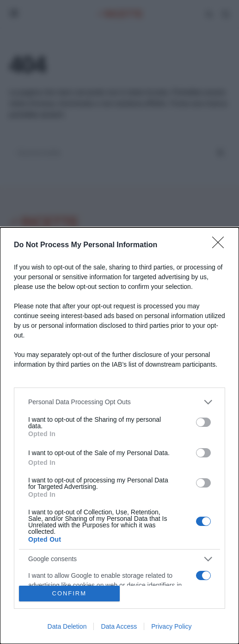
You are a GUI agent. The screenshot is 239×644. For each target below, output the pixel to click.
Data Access (119, 626)
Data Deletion (67, 626)
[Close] (221, 245)
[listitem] (119, 402)
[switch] (203, 422)
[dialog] (119, 436)
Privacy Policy (171, 626)
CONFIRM (69, 594)
